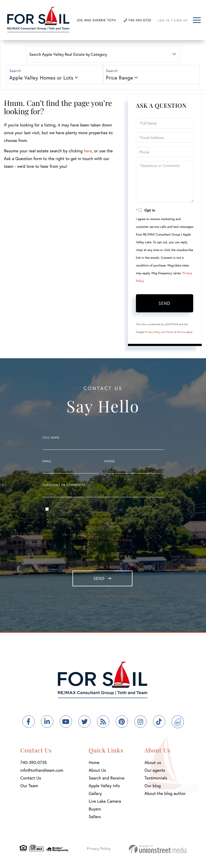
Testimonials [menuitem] (156, 779)
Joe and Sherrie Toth (96, 20)
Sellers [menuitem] (95, 818)
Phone (110, 461)
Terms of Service (176, 332)
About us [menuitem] (153, 764)
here (88, 151)
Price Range (120, 78)
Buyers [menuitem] (95, 810)
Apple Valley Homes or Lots (41, 78)
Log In (164, 20)
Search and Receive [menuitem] (107, 779)
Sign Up (181, 20)
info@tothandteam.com (42, 772)
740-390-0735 (137, 20)
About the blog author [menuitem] (165, 795)
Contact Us (31, 779)
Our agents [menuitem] (155, 772)
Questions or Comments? (64, 485)
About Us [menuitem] (97, 772)
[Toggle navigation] (197, 20)
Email (47, 461)
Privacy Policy (153, 332)
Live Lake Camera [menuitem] (105, 803)
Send (164, 303)
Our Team (29, 787)
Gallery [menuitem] (95, 795)
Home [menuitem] (94, 764)
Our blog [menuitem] (153, 787)
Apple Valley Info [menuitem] (104, 787)
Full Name (51, 438)
